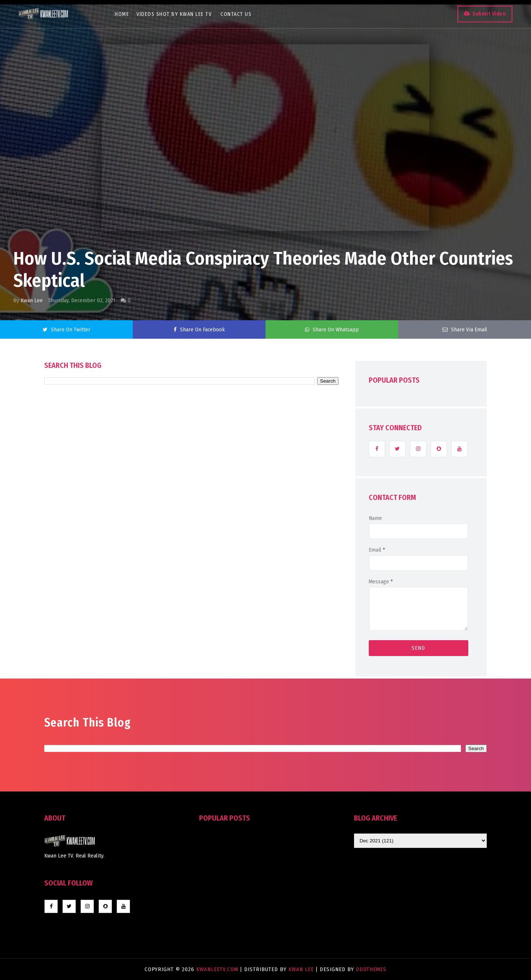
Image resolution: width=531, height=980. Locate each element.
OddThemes (371, 969)
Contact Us (236, 14)
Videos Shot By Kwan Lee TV (174, 14)
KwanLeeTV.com (218, 969)
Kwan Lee (32, 300)
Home (122, 14)
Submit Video (489, 14)
